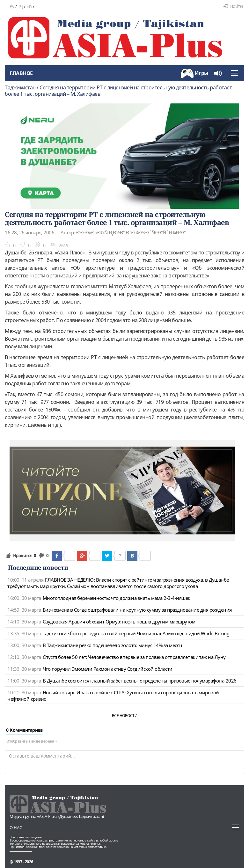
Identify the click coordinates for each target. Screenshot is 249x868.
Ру (12, 6)
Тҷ (20, 6)
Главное (21, 73)
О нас (16, 827)
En (29, 6)
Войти (233, 6)
